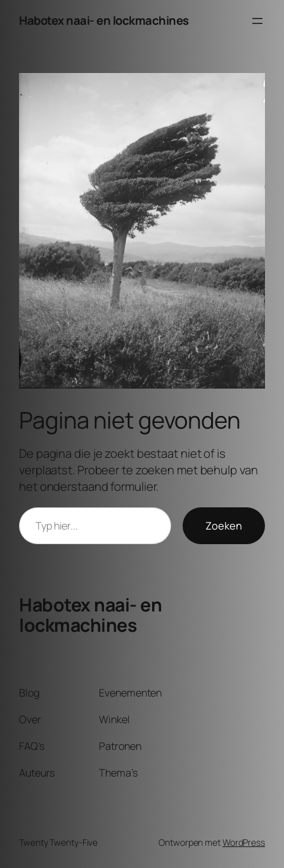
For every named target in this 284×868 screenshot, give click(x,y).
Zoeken (224, 526)
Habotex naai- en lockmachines (104, 20)
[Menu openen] (257, 21)
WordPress (244, 842)
